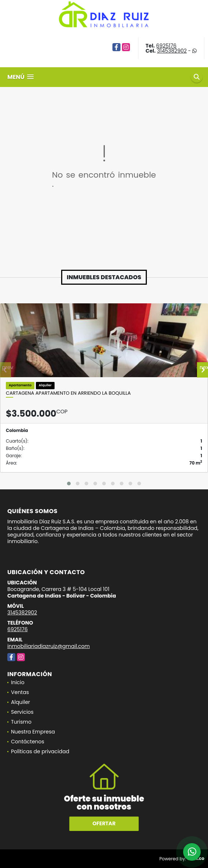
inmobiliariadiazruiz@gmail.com (49, 646)
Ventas (20, 692)
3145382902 (172, 51)
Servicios (22, 712)
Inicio (18, 682)
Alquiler (21, 702)
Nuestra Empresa (33, 732)
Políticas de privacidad (40, 751)
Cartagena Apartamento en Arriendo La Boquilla (68, 393)
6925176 (166, 46)
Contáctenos (28, 742)
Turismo (21, 722)
